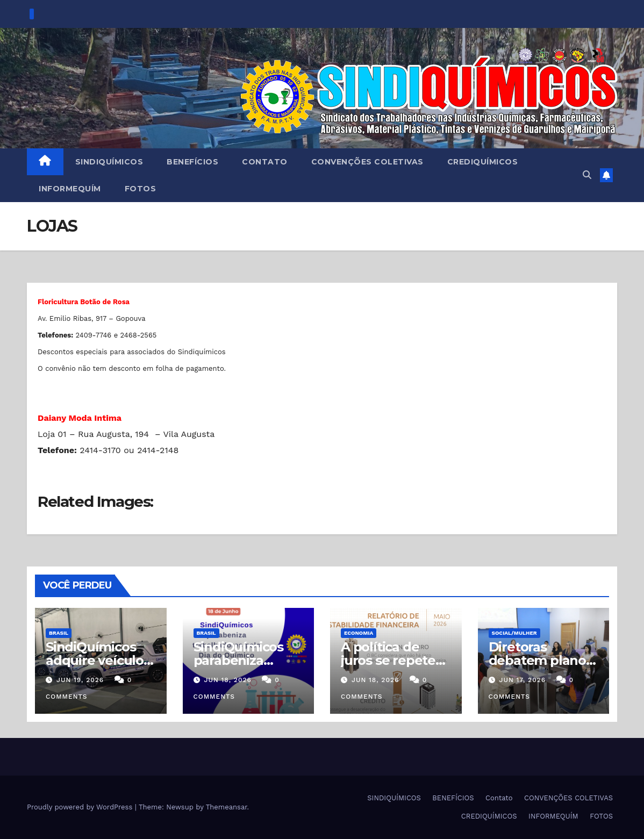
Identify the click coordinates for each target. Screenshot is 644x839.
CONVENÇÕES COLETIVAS (367, 162)
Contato (265, 162)
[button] (587, 175)
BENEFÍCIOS (192, 162)
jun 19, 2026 (80, 680)
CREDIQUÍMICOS (483, 162)
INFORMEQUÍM (70, 189)
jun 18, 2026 (227, 680)
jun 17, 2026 (522, 680)
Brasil (59, 633)
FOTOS (141, 189)
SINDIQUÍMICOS (109, 162)
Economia (359, 633)
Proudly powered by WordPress (81, 807)
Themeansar (227, 807)
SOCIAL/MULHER (514, 633)
